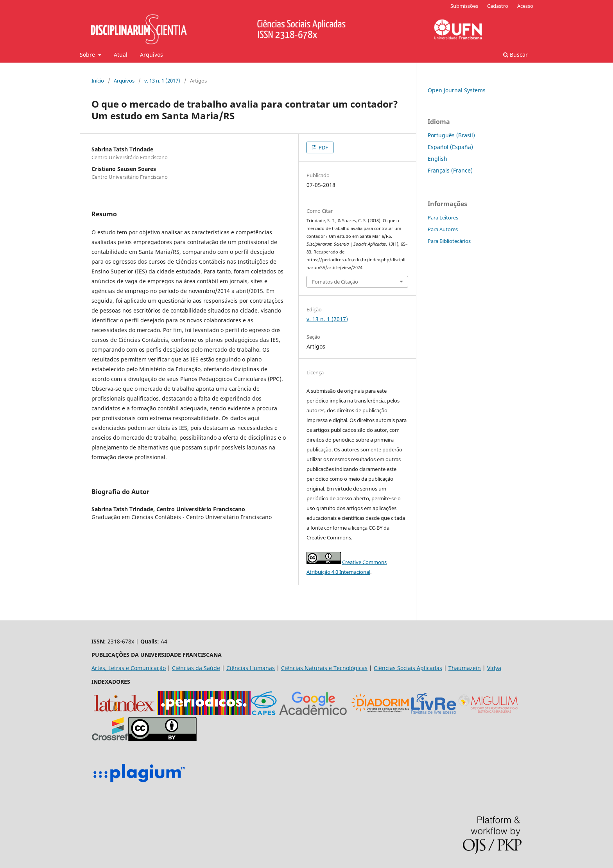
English (437, 159)
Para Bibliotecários (449, 241)
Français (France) (450, 170)
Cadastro (498, 6)
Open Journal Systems (457, 90)
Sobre (88, 55)
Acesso (525, 6)
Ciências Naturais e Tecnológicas (324, 668)
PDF (323, 147)
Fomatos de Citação (335, 282)
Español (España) (450, 147)
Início (98, 81)
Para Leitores (443, 217)
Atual (121, 55)
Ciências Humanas (251, 668)
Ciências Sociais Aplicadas (408, 668)
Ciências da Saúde (196, 668)
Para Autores (443, 229)
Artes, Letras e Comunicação (129, 668)
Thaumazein (465, 668)
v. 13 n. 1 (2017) (162, 81)
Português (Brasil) (451, 135)
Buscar (515, 55)
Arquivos (151, 55)
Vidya (494, 668)
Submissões (464, 6)
